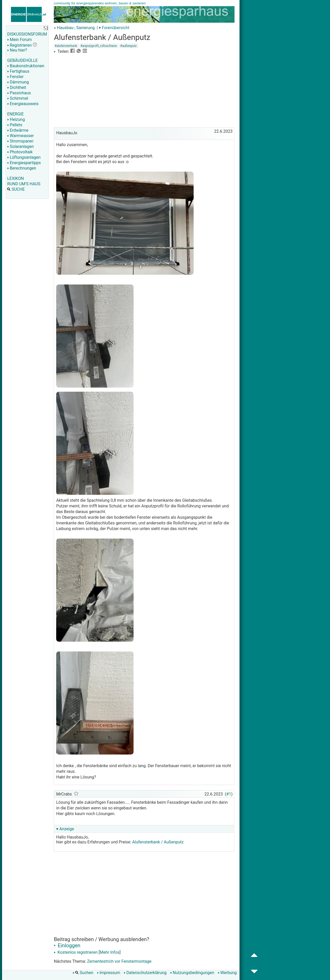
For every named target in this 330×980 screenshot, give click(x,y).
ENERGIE (15, 114)
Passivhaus (19, 93)
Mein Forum (19, 40)
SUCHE (16, 189)
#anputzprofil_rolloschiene (99, 46)
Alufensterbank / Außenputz (158, 842)
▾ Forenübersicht (114, 28)
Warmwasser (20, 136)
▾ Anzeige (65, 829)
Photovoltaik (20, 152)
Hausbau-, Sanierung (76, 28)
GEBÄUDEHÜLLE (22, 60)
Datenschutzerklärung (145, 973)
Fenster (15, 77)
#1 (229, 794)
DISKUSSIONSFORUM (27, 34)
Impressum (109, 973)
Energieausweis (23, 104)
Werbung (227, 973)
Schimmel (18, 98)
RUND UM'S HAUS (24, 184)
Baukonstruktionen (26, 66)
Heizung (16, 119)
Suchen (83, 973)
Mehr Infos (110, 952)
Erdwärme (18, 130)
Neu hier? (17, 50)
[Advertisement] (144, 90)
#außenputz (128, 46)
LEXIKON (15, 178)
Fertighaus (18, 71)
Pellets (15, 125)
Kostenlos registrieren (76, 952)
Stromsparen (20, 141)
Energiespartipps (24, 163)
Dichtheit (17, 87)
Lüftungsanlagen (24, 157)
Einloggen (67, 945)
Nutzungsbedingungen (192, 973)
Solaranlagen (20, 146)
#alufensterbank (66, 46)
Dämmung (18, 82)
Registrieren (19, 45)
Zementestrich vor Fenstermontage (119, 961)
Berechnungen (22, 168)
